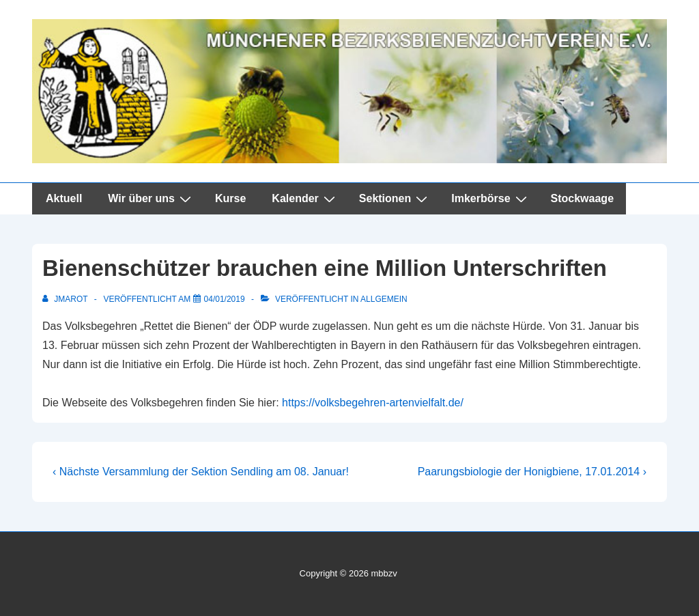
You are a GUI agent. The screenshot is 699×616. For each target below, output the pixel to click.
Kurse (230, 198)
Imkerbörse (490, 199)
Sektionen (395, 199)
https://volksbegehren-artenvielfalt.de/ (373, 403)
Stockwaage (582, 198)
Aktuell (64, 198)
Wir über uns (151, 199)
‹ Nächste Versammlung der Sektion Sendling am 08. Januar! (201, 472)
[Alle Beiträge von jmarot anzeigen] (66, 299)
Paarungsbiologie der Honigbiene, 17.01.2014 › (532, 472)
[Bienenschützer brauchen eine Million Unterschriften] (225, 299)
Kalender (305, 199)
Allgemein (384, 299)
